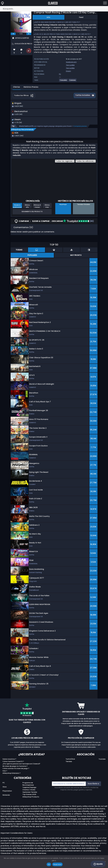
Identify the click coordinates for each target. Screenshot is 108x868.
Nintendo (6, 798)
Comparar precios (80, 129)
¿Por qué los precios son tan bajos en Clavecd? (21, 767)
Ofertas (16, 87)
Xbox (5, 790)
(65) (78, 224)
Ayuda (98, 864)
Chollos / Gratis (29, 793)
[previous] (13, 34)
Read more (57, 864)
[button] (69, 106)
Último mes (47, 209)
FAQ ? (5, 774)
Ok (49, 864)
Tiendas (69, 764)
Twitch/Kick (70, 762)
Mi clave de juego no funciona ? (15, 769)
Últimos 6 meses (37, 209)
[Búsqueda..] (54, 9)
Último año (27, 209)
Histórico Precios (31, 87)
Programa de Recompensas (28, 787)
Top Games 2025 (29, 798)
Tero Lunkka (70, 65)
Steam (68, 71)
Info (48, 17)
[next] (29, 34)
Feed (81, 17)
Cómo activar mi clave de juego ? (16, 772)
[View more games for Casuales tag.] (64, 81)
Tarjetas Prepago (29, 790)
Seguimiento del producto (32, 215)
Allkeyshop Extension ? (12, 776)
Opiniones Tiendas (30, 795)
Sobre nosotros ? (9, 762)
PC (4, 786)
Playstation (7, 794)
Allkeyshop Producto (31, 800)
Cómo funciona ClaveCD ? (13, 764)
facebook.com (71, 62)
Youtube (102, 762)
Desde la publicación (17, 209)
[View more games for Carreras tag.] (73, 81)
